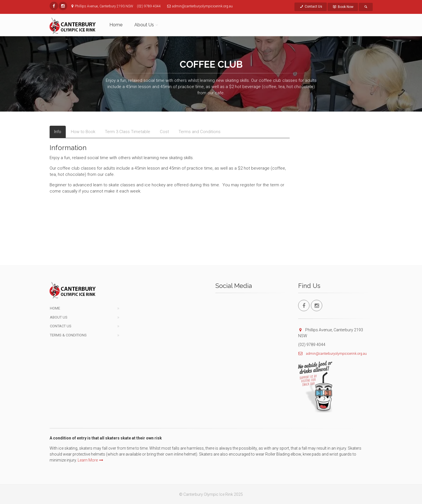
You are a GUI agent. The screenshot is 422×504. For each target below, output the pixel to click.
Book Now (343, 7)
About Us (59, 317)
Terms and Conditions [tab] (200, 132)
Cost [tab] (164, 132)
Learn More (90, 460)
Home (116, 25)
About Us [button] (144, 25)
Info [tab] (58, 132)
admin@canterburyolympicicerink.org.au (336, 354)
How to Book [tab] (83, 132)
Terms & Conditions (68, 335)
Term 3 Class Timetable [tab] (128, 132)
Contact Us (311, 7)
